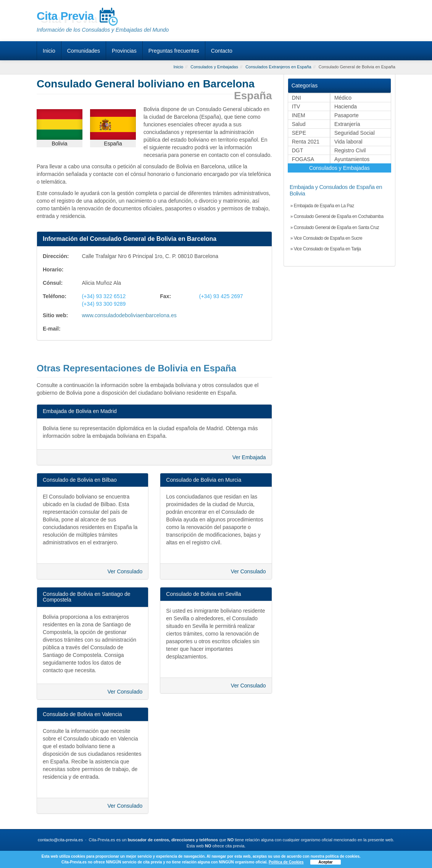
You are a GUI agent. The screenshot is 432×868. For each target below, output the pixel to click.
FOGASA (303, 159)
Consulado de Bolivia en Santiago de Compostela (87, 597)
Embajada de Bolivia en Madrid (80, 411)
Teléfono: (55, 296)
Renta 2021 (306, 142)
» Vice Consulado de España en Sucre (326, 238)
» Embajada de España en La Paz (322, 206)
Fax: (165, 296)
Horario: (53, 269)
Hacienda (346, 106)
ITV (296, 106)
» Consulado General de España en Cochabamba (337, 216)
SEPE (299, 133)
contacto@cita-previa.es (60, 840)
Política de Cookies (286, 862)
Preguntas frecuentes (174, 51)
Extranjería (347, 124)
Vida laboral (348, 142)
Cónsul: (53, 283)
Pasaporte (347, 115)
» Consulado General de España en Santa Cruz (335, 227)
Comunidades (84, 51)
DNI (297, 98)
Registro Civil (350, 150)
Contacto (222, 51)
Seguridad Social (355, 133)
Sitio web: (55, 315)
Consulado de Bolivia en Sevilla (203, 594)
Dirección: (56, 256)
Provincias (124, 51)
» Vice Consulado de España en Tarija (326, 249)
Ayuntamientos (352, 159)
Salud (299, 124)
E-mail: (52, 329)
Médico (343, 98)
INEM (299, 115)
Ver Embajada (249, 457)
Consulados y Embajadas (339, 168)
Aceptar (325, 862)
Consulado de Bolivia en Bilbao (80, 480)
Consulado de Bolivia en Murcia (204, 480)
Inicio (49, 51)
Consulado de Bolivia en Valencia (82, 714)
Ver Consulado (125, 571)
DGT (298, 150)
